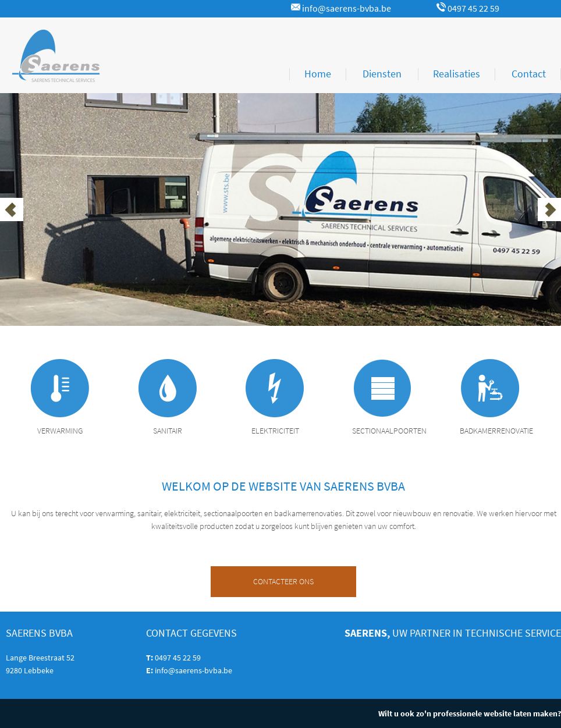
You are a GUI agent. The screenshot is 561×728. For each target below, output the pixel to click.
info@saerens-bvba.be (341, 8)
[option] (280, 209)
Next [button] (549, 209)
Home (318, 74)
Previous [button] (12, 209)
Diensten (382, 74)
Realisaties (457, 74)
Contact (529, 74)
